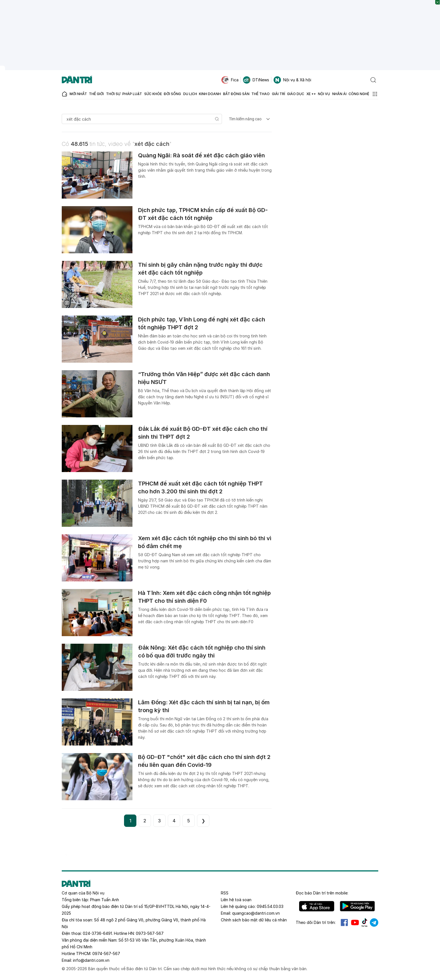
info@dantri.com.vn (91, 960)
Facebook (344, 923)
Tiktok (365, 923)
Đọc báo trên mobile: (322, 893)
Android (357, 906)
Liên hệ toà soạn (236, 900)
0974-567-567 (106, 953)
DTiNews (256, 80)
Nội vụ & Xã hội (292, 80)
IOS (317, 906)
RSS (225, 893)
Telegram (374, 923)
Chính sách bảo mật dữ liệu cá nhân (254, 920)
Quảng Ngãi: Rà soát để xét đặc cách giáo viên (201, 155)
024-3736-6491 (97, 933)
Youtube (355, 923)
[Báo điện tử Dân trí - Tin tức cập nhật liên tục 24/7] (77, 80)
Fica (230, 80)
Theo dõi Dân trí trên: (316, 922)
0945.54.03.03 (270, 906)
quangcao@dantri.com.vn (256, 913)
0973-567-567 (150, 933)
